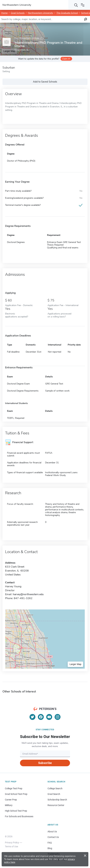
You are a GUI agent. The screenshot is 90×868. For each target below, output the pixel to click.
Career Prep (11, 800)
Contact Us (53, 837)
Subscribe (45, 763)
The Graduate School (67, 13)
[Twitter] (32, 717)
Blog (50, 848)
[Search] (76, 5)
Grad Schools (18, 13)
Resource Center (56, 805)
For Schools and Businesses (19, 816)
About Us (52, 832)
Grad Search (54, 794)
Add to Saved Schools (45, 82)
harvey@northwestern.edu (28, 594)
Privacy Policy (12, 843)
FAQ (50, 843)
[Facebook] (41, 717)
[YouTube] (49, 717)
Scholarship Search (57, 800)
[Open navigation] (83, 5)
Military (9, 805)
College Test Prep (14, 788)
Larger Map (75, 664)
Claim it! (66, 59)
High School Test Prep (16, 811)
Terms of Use (11, 846)
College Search (55, 788)
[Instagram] (58, 717)
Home (4, 13)
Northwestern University (40, 13)
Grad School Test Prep (16, 794)
